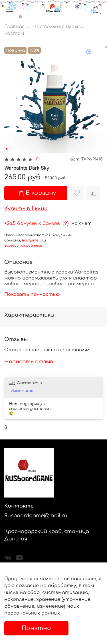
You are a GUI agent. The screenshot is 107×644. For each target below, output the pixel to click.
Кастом (14, 33)
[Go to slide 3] (15, 149)
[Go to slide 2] (11, 149)
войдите (30, 240)
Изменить (22, 391)
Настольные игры (55, 27)
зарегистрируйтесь (23, 245)
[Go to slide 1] (7, 149)
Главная (14, 27)
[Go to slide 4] (19, 149)
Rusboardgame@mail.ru (36, 516)
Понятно (36, 628)
